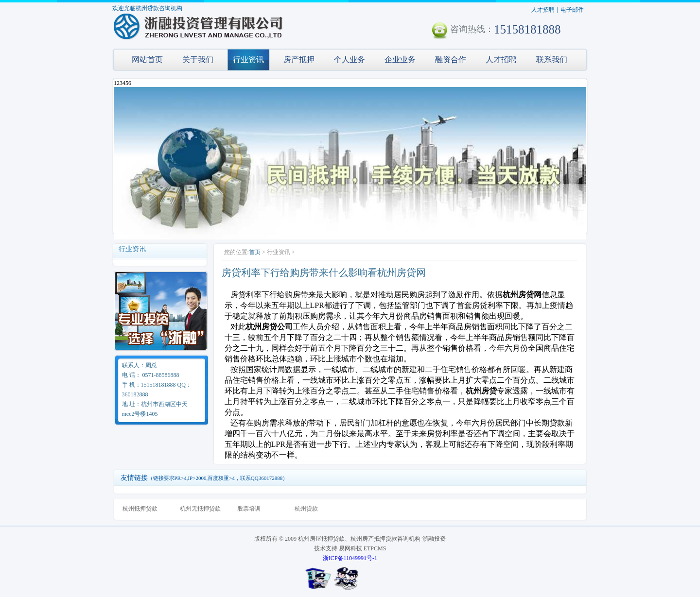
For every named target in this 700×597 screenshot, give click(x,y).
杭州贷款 (306, 509)
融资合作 (451, 60)
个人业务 (350, 60)
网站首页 (147, 60)
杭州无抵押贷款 (200, 509)
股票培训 (249, 509)
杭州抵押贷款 (140, 509)
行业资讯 (248, 60)
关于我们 (198, 60)
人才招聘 (543, 10)
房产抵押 (299, 60)
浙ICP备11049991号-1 (350, 558)
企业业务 (400, 60)
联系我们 (552, 60)
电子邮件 (572, 10)
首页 (255, 252)
